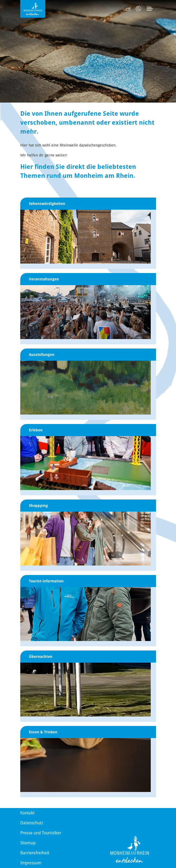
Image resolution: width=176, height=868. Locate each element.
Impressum (31, 863)
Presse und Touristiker (41, 833)
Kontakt (27, 813)
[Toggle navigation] (150, 9)
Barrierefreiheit (35, 853)
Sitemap (28, 843)
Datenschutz (32, 823)
